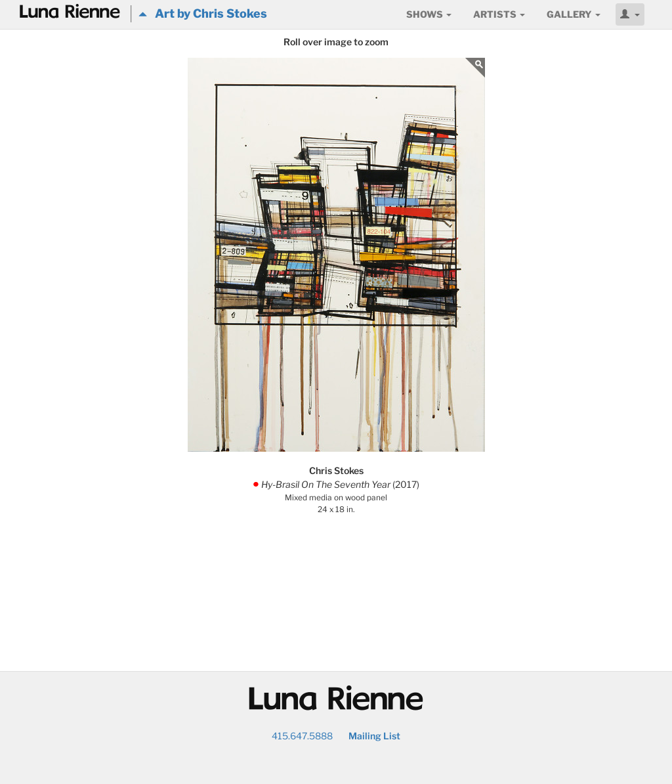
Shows (429, 14)
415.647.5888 (302, 736)
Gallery (574, 14)
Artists (499, 14)
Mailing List (374, 736)
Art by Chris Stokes (203, 13)
